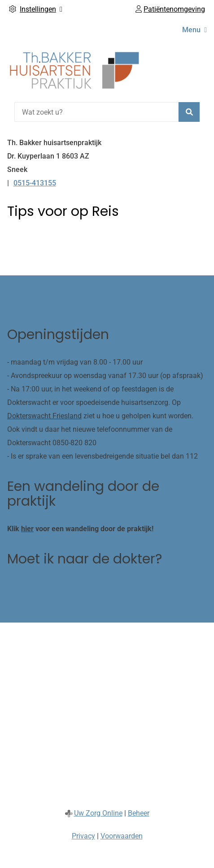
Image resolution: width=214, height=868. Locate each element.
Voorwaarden (122, 836)
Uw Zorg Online (98, 813)
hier (27, 529)
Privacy (83, 836)
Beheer (139, 813)
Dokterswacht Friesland (44, 416)
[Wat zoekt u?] (96, 112)
